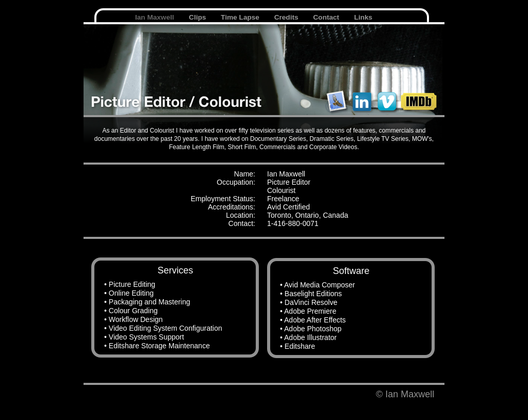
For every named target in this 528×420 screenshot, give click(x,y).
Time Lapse (241, 17)
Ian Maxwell (155, 17)
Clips (198, 17)
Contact (327, 17)
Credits (287, 17)
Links (364, 17)
